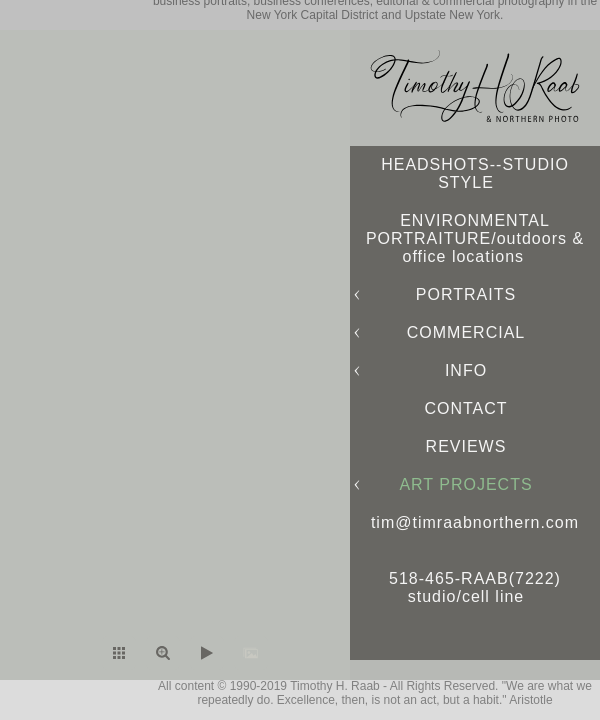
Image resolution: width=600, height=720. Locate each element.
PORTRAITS (466, 294)
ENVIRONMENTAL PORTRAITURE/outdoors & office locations (475, 238)
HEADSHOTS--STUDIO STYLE (475, 173)
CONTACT (465, 408)
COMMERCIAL (466, 332)
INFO (466, 370)
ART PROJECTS (465, 484)
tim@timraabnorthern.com (475, 522)
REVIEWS (466, 446)
